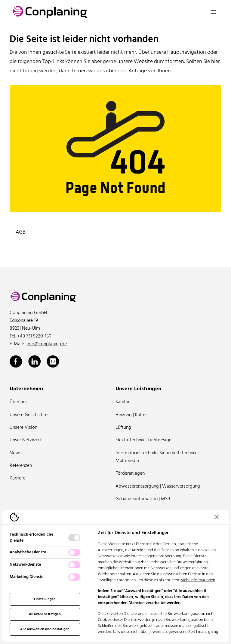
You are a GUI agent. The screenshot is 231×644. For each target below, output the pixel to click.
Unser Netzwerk (26, 440)
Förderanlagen (130, 473)
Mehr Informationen (198, 580)
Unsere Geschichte (29, 415)
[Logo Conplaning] (50, 12)
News (15, 453)
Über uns (18, 402)
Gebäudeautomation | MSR (143, 499)
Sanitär (123, 402)
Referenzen (21, 466)
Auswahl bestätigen (45, 614)
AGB (21, 232)
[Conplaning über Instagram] (53, 361)
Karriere (17, 478)
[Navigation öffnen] (214, 12)
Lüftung (123, 428)
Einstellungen (45, 599)
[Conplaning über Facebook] (16, 361)
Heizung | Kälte (131, 415)
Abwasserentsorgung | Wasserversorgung (158, 486)
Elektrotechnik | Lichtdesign (143, 440)
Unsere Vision (23, 428)
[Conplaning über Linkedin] (35, 361)
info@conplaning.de (47, 344)
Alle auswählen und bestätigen (45, 629)
